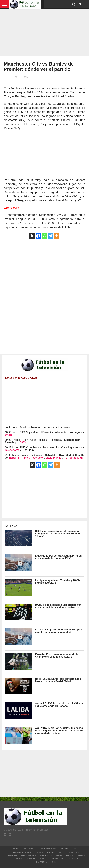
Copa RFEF (12, 855)
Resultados (30, 849)
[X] (32, 236)
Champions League (36, 859)
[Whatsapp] (44, 236)
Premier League (28, 855)
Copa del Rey (75, 852)
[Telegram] (51, 236)
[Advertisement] (44, 32)
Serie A (59, 855)
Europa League (56, 859)
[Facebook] (38, 236)
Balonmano (42, 862)
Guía (54, 862)
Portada (16, 849)
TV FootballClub (74, 458)
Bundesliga (46, 855)
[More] (57, 236)
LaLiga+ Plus (54, 458)
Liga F (62, 852)
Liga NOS (81, 855)
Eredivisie (18, 859)
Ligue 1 (70, 855)
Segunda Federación (45, 852)
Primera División (48, 849)
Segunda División (68, 849)
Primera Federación (21, 852)
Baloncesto (73, 859)
